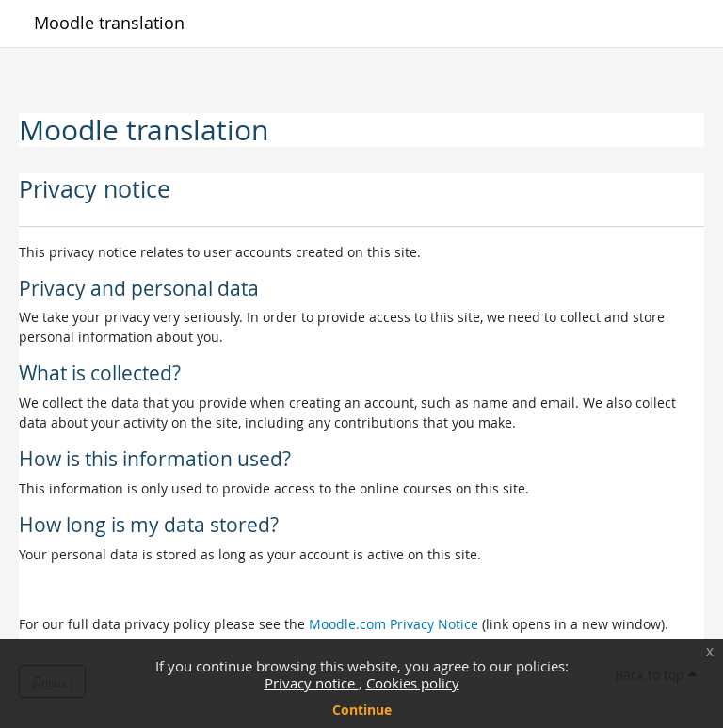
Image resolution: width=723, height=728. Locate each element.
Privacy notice (312, 683)
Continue (362, 710)
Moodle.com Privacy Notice (394, 624)
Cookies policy (413, 683)
